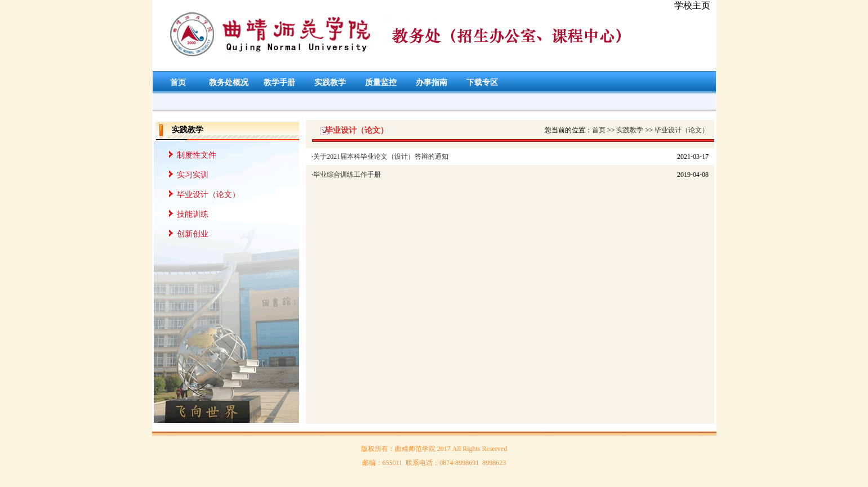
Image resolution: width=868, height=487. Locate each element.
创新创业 (193, 234)
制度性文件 (197, 155)
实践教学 (330, 82)
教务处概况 (229, 82)
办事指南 (431, 82)
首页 (178, 82)
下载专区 (482, 82)
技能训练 (193, 214)
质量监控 (381, 82)
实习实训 (193, 175)
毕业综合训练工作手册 (347, 175)
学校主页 (692, 5)
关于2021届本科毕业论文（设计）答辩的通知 (381, 157)
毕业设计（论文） (208, 195)
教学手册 (279, 82)
